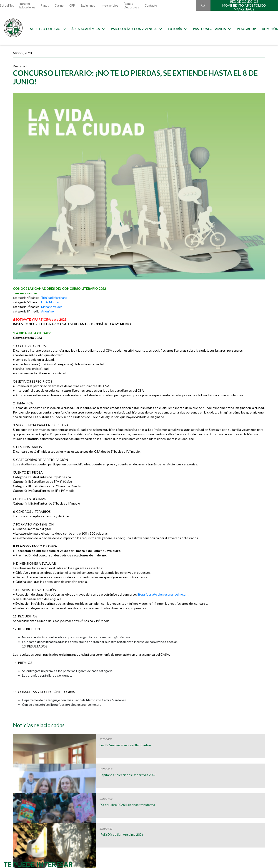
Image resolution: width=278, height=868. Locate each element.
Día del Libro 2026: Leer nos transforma (234, 145)
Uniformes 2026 (104, 758)
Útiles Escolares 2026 (34, 758)
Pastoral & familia (209, 28)
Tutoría (174, 28)
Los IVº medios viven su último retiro (236, 85)
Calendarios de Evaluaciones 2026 (174, 758)
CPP (72, 5)
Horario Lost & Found (244, 758)
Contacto (151, 5)
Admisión (267, 28)
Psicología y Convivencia (133, 28)
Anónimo (48, 246)
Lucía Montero (51, 237)
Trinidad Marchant (54, 232)
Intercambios (109, 5)
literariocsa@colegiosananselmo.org (38, 565)
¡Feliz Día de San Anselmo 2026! (237, 173)
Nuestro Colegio (44, 28)
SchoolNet (7, 5)
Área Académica (85, 28)
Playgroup (243, 28)
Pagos (45, 5)
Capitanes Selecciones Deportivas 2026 (231, 115)
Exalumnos (88, 5)
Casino (59, 5)
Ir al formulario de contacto (80, 825)
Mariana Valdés (52, 241)
